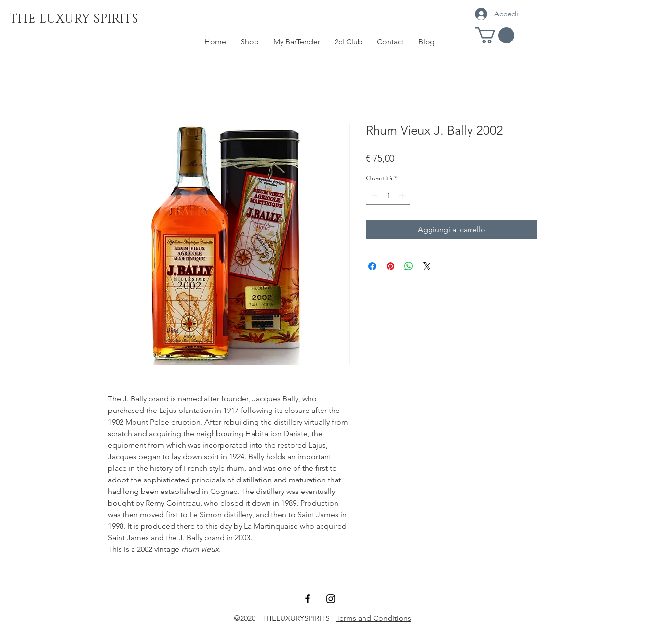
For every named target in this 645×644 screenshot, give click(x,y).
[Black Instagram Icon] (331, 599)
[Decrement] (373, 196)
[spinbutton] (388, 196)
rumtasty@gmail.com (323, 630)
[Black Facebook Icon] (308, 599)
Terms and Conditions (374, 618)
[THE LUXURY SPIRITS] (74, 19)
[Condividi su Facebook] (372, 266)
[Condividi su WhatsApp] (409, 266)
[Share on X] (427, 266)
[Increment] (403, 196)
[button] (495, 35)
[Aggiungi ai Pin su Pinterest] (390, 266)
